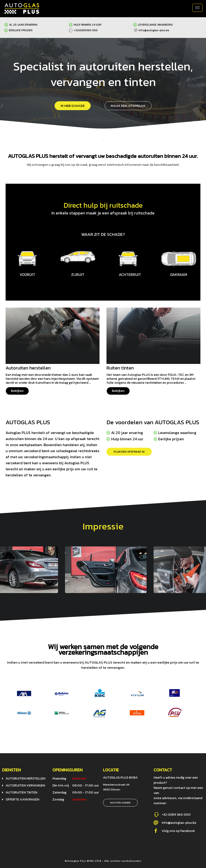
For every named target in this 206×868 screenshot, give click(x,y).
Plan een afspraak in (129, 452)
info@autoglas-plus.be (154, 30)
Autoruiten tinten (21, 792)
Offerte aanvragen (22, 799)
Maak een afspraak (128, 106)
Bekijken (17, 391)
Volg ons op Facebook (178, 831)
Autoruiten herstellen (28, 368)
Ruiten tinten (120, 368)
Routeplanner (120, 803)
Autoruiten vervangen (25, 785)
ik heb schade (73, 106)
